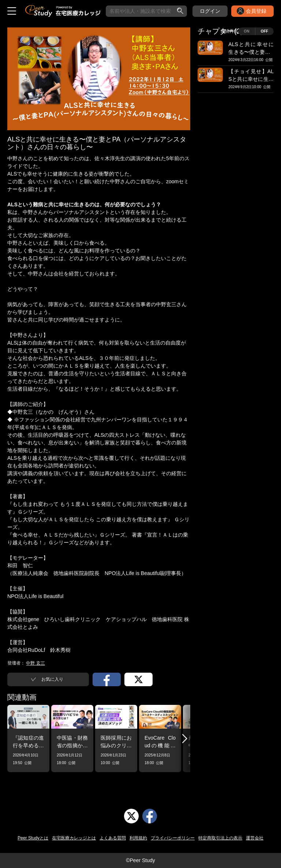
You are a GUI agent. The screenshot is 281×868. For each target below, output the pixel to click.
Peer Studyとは (33, 838)
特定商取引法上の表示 (220, 838)
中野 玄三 (35, 663)
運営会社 (255, 838)
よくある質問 (113, 838)
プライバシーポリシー (173, 838)
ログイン (210, 11)
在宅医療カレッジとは (74, 838)
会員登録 (256, 11)
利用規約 (138, 838)
